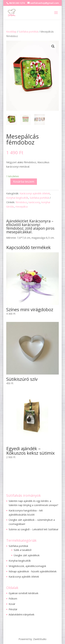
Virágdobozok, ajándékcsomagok (27, 566)
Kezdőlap (11, 32)
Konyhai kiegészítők (17, 198)
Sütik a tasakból (23, 550)
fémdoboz (21, 202)
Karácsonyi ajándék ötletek (35, 193)
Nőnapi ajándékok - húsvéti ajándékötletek (33, 571)
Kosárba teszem (24, 182)
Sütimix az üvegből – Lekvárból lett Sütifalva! (33, 529)
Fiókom (13, 599)
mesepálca (21, 207)
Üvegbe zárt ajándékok (27, 555)
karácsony (34, 202)
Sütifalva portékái (28, 32)
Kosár (12, 604)
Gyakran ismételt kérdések (23, 593)
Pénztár (13, 609)
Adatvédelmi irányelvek (21, 614)
